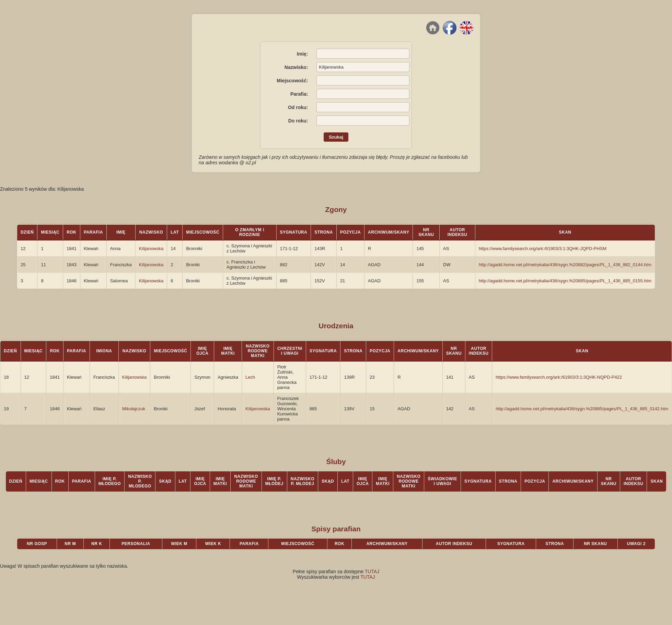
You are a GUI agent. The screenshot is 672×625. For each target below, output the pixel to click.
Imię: (303, 54)
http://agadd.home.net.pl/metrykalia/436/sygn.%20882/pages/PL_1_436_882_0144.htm (565, 265)
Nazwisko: (296, 67)
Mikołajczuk (134, 409)
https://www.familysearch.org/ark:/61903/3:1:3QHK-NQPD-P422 (559, 377)
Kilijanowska (151, 249)
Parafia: (299, 94)
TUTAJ (372, 571)
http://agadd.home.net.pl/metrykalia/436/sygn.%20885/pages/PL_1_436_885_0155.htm (565, 281)
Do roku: (298, 121)
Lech (250, 377)
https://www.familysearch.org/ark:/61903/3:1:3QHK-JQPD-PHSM (543, 249)
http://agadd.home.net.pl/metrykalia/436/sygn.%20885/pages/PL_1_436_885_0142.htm (582, 409)
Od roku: (298, 107)
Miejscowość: (292, 81)
